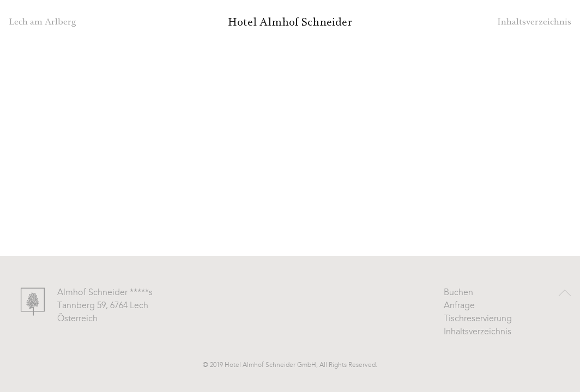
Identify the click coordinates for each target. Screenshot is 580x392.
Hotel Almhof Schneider (290, 22)
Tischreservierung (478, 319)
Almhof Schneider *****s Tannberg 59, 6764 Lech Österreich (105, 306)
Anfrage (459, 306)
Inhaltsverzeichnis (478, 332)
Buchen (458, 293)
